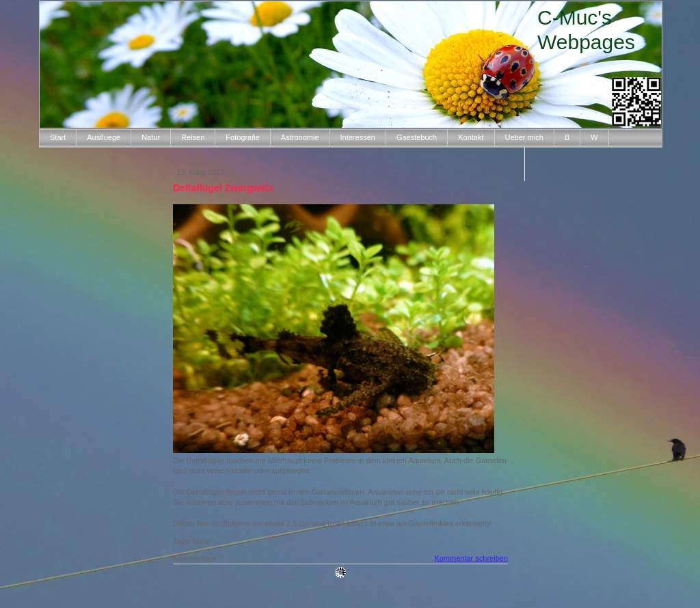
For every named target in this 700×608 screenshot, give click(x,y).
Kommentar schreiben (471, 558)
